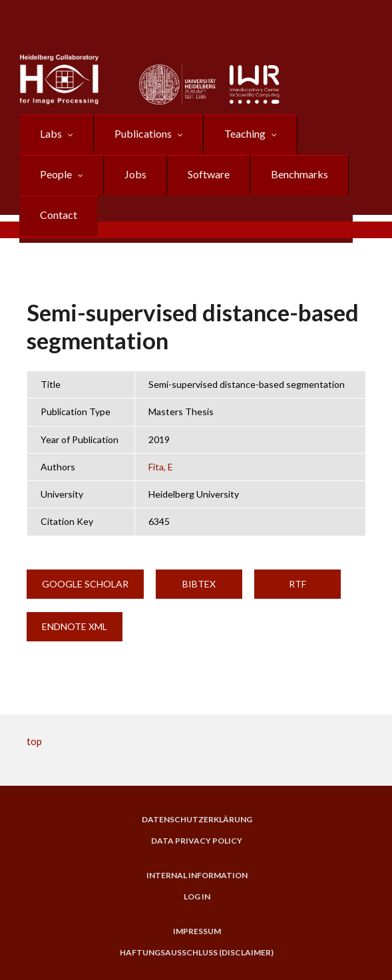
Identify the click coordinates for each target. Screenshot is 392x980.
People (56, 174)
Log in (197, 897)
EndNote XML (75, 626)
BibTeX (199, 584)
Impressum (197, 931)
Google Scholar (85, 584)
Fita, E (161, 467)
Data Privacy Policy (197, 841)
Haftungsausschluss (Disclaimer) (197, 953)
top (34, 741)
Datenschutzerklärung (197, 820)
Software (209, 174)
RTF (297, 584)
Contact (59, 215)
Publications (143, 133)
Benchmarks (299, 174)
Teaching (245, 133)
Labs (51, 133)
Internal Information (197, 876)
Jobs (135, 174)
